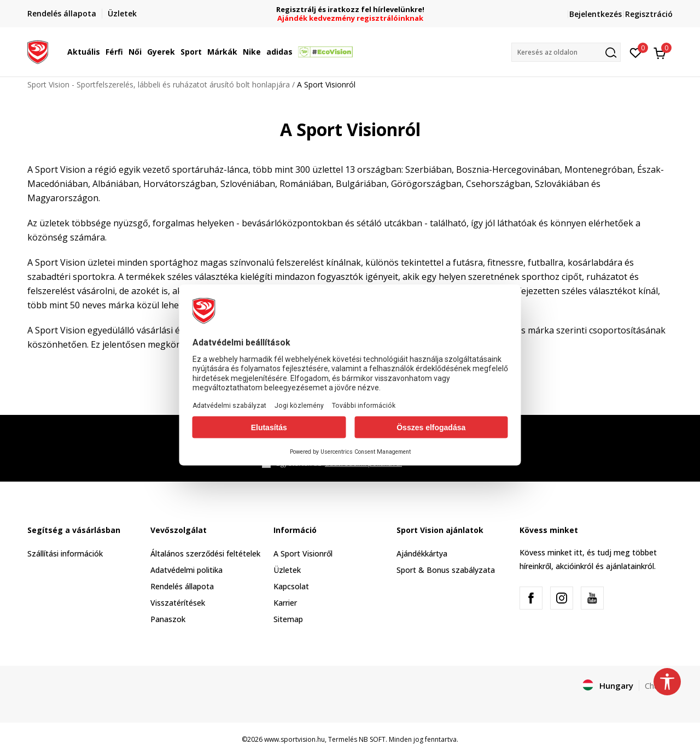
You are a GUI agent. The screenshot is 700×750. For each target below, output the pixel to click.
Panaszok (168, 619)
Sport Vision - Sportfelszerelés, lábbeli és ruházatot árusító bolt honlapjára (159, 84)
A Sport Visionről (303, 553)
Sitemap (288, 619)
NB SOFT (372, 739)
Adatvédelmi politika (186, 570)
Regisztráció (649, 14)
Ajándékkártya (422, 553)
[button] (566, 52)
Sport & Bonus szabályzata (446, 570)
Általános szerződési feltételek (205, 553)
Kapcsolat (291, 586)
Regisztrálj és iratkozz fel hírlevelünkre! (350, 10)
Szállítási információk (65, 553)
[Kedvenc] (636, 52)
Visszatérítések (178, 603)
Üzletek (287, 570)
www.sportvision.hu (294, 739)
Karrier (285, 603)
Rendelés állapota (182, 586)
